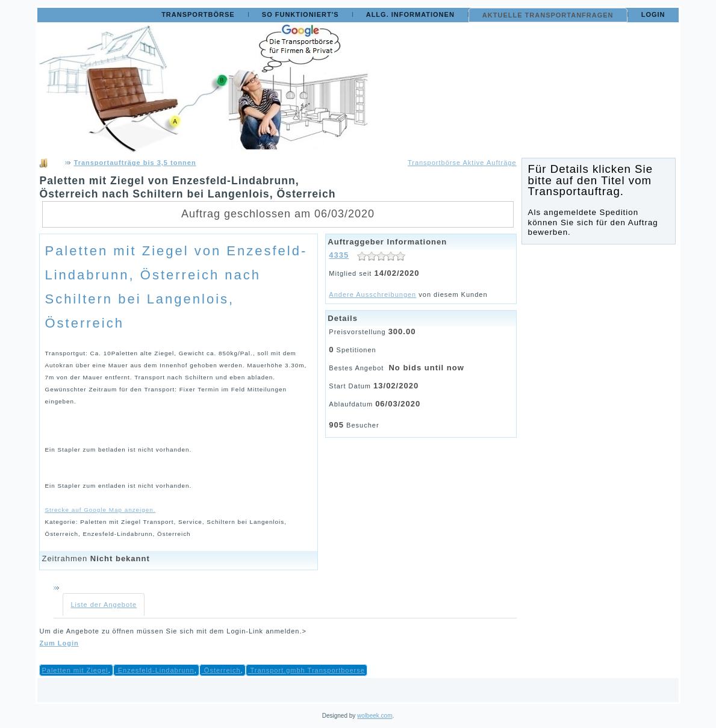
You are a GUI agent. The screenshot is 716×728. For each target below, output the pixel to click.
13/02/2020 (396, 386)
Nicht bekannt (120, 558)
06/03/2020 (398, 404)
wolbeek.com (375, 716)
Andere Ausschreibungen (372, 294)
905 (336, 425)
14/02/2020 (397, 273)
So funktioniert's (300, 14)
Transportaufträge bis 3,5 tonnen (135, 163)
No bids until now (426, 368)
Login (653, 14)
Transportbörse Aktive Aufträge (462, 163)
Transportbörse (198, 14)
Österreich (221, 670)
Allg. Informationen (410, 14)
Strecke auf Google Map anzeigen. (100, 510)
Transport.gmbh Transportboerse (307, 670)
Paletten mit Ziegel (75, 670)
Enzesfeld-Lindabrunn (155, 670)
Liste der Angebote (104, 605)
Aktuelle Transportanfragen (548, 15)
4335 (339, 255)
